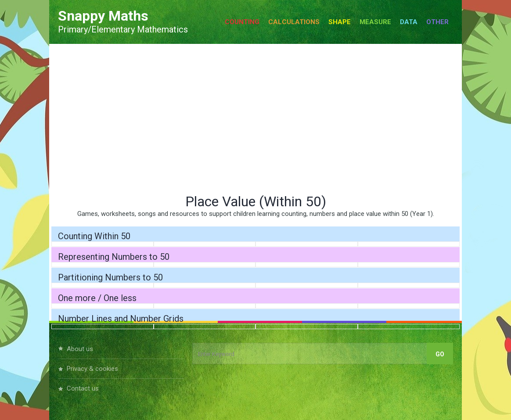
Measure (375, 22)
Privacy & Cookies (92, 369)
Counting (242, 22)
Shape (340, 22)
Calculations (294, 22)
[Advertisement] (255, 118)
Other (437, 22)
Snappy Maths (103, 16)
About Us (80, 349)
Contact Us (83, 388)
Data (409, 22)
